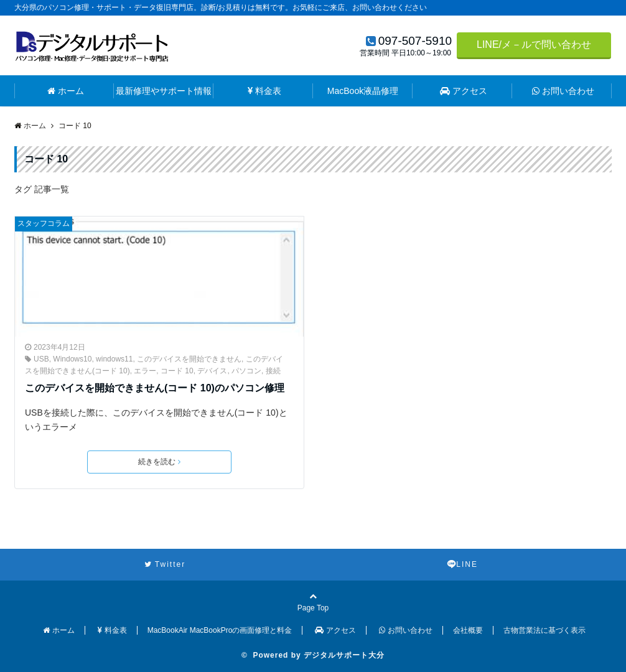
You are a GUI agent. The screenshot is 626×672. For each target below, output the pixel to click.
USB (41, 359)
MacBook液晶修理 (363, 91)
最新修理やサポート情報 (164, 91)
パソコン (246, 371)
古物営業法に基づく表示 (544, 630)
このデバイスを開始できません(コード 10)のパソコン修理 (155, 388)
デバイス (212, 371)
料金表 (264, 91)
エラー (145, 371)
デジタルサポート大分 (344, 655)
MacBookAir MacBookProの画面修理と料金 (220, 630)
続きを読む (159, 462)
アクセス (464, 91)
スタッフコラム (44, 223)
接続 (273, 371)
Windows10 (72, 359)
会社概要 (468, 630)
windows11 (114, 359)
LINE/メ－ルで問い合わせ (534, 44)
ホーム (66, 91)
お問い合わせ (563, 91)
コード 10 (177, 371)
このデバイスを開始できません (189, 359)
